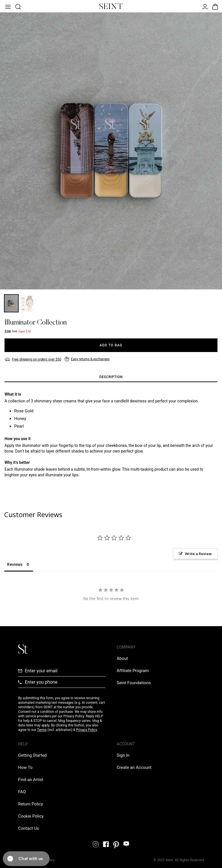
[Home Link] (111, 6)
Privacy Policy (87, 730)
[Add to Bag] (111, 345)
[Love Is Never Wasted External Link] (134, 683)
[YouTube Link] (126, 844)
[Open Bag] (215, 6)
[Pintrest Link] (116, 845)
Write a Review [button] (198, 554)
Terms (42, 730)
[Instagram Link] (96, 844)
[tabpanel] (111, 439)
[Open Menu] (7, 6)
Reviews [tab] (15, 564)
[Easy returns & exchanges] (87, 359)
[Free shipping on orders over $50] (33, 359)
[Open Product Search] (18, 6)
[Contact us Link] (29, 828)
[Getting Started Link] (32, 755)
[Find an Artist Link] (31, 780)
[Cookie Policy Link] (31, 816)
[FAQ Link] (22, 792)
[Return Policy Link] (31, 804)
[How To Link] (25, 767)
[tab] (111, 377)
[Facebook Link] (106, 844)
